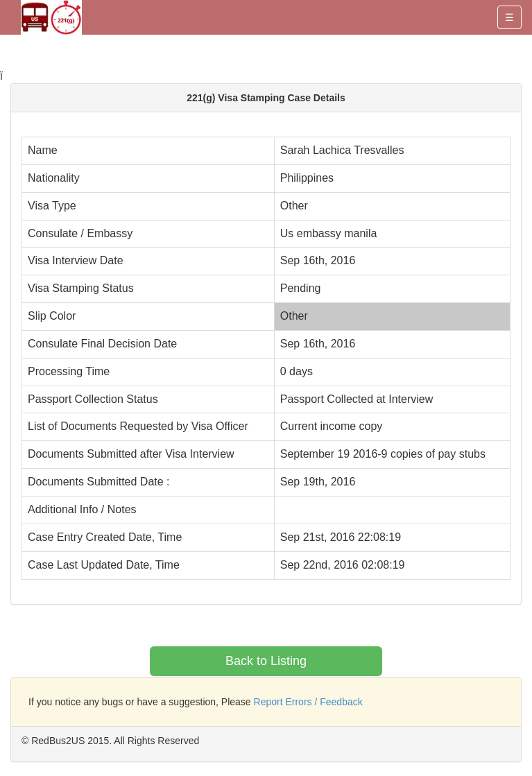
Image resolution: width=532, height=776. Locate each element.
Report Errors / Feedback (308, 702)
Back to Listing (266, 661)
